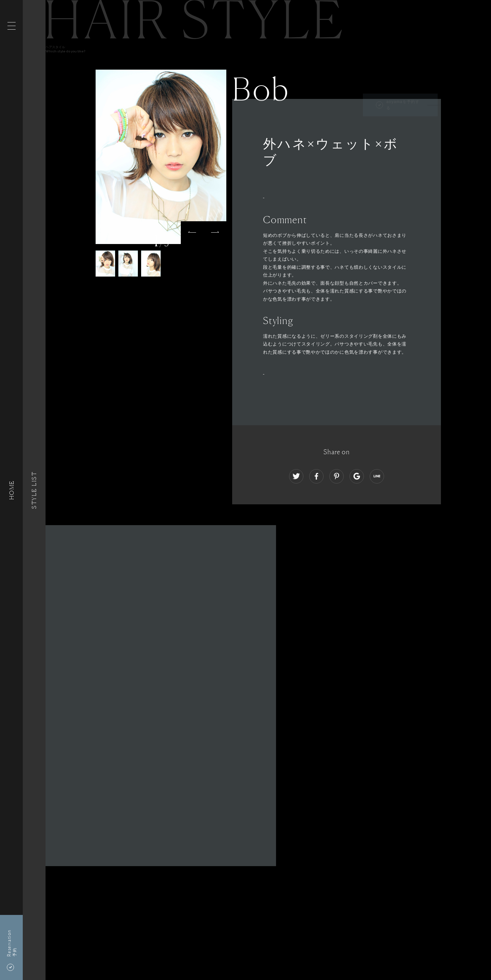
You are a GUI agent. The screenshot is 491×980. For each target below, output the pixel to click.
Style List (34, 490)
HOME (11, 490)
